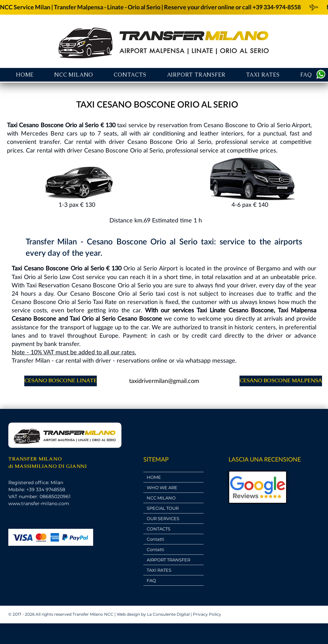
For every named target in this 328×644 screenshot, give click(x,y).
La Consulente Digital (168, 614)
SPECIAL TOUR (163, 508)
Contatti (156, 539)
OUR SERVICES (163, 518)
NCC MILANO (161, 498)
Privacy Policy (207, 614)
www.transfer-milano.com (39, 503)
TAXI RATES (159, 570)
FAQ (151, 580)
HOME (154, 477)
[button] (196, 75)
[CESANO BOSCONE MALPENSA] (281, 381)
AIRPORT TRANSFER (168, 560)
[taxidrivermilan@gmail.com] (164, 381)
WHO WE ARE (162, 487)
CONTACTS (159, 529)
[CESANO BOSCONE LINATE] (61, 381)
